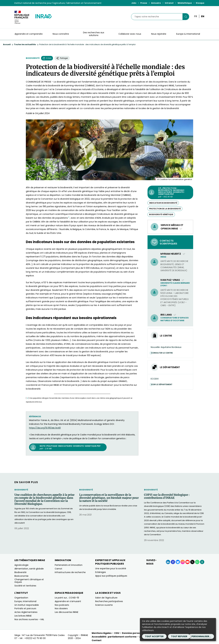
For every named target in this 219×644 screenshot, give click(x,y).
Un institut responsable (27, 605)
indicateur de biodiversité (163, 203)
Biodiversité (33, 58)
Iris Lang (168, 315)
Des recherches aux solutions (94, 34)
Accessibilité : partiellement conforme (114, 637)
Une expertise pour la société (111, 568)
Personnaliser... (201, 636)
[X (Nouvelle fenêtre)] (192, 562)
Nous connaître (61, 34)
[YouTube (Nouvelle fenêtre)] (188, 562)
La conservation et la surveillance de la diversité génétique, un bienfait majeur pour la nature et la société (109, 498)
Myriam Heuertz (173, 254)
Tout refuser (179, 636)
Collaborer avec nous (130, 34)
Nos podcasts (62, 605)
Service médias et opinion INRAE (172, 227)
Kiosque (200, 3)
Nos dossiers (61, 608)
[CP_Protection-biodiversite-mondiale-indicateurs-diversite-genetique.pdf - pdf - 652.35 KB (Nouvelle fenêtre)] (170, 192)
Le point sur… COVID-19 (67, 598)
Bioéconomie (21, 576)
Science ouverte (104, 605)
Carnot (58, 569)
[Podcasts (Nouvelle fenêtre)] (202, 562)
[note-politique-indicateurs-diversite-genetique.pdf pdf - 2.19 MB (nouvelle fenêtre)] (68, 447)
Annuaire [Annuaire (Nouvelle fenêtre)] (156, 3)
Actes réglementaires (26, 612)
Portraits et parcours (25, 608)
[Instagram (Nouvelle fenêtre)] (183, 562)
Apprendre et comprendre (29, 34)
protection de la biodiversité (165, 209)
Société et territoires (25, 586)
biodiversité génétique (161, 214)
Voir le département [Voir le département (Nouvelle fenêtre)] (162, 384)
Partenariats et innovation (69, 565)
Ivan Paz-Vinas (172, 280)
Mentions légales (102, 633)
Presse (144, 3)
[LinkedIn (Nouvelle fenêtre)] (168, 562)
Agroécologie (21, 565)
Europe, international (25, 601)
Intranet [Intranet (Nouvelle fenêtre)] (169, 3)
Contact (97, 640)
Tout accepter (154, 636)
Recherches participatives (109, 601)
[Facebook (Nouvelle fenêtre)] (173, 562)
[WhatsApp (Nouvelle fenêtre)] (197, 562)
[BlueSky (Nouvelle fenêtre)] (178, 562)
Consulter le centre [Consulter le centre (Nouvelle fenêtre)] (163, 353)
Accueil (7, 44)
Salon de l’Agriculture (106, 598)
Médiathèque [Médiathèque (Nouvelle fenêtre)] (185, 3)
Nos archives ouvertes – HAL (29, 619)
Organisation (21, 598)
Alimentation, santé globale (29, 569)
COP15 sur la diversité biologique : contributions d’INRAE (167, 496)
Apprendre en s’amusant (68, 601)
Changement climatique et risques (29, 581)
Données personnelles (135, 633)
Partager (62, 58)
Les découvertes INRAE (67, 612)
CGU (117, 633)
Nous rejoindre (159, 34)
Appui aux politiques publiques (111, 576)
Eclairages (101, 572)
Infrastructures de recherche (70, 572)
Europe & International (188, 34)
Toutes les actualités (25, 44)
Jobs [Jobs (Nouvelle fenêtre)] (134, 3)
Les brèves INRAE (23, 616)
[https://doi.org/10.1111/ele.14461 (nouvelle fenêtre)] (45, 428)
